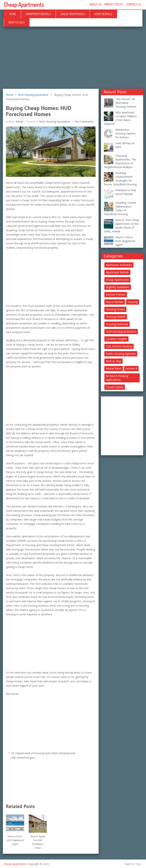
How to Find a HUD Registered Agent (15, 840)
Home (13, 14)
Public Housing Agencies (121, 354)
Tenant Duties (115, 387)
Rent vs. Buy (17, 22)
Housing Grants (115, 309)
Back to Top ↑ (134, 864)
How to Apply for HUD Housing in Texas (38, 842)
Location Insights (116, 339)
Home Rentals (103, 14)
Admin (19, 121)
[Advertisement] (73, 61)
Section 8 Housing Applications (117, 378)
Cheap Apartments (24, 5)
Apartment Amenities (119, 265)
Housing (133, 302)
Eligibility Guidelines (118, 287)
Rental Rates (114, 368)
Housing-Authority (117, 324)
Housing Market (116, 317)
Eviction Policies (116, 294)
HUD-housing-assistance (33, 95)
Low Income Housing (119, 346)
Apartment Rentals (38, 14)
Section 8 (131, 368)
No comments (84, 121)
